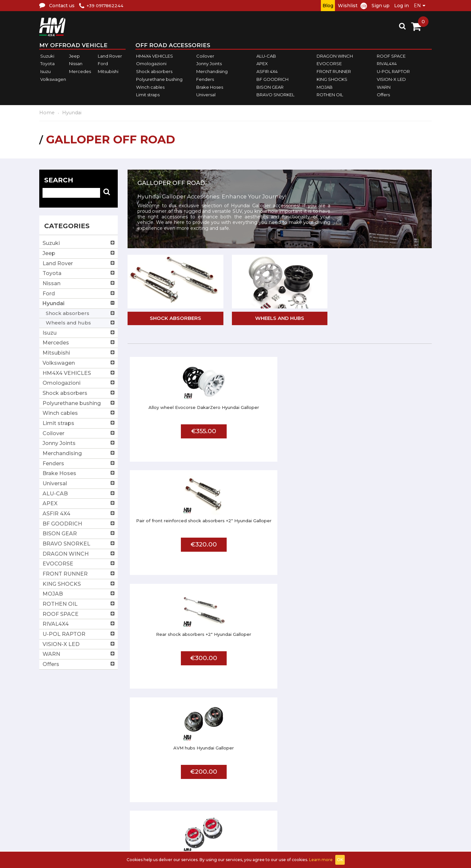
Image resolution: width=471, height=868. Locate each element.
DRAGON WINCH (335, 56)
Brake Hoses (210, 87)
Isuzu (45, 71)
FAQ (294, 763)
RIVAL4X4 (387, 64)
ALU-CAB (266, 56)
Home (47, 113)
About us (188, 763)
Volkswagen (53, 79)
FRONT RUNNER (334, 71)
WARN (384, 87)
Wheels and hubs (280, 319)
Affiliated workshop (315, 771)
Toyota (47, 64)
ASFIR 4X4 (267, 71)
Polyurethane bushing (159, 79)
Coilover (205, 56)
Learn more (321, 860)
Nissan (76, 64)
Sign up (381, 6)
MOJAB (325, 87)
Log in (401, 6)
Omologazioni (151, 64)
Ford (103, 64)
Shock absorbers (154, 71)
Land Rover (110, 56)
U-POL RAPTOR (393, 71)
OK (340, 860)
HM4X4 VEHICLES (155, 56)
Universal (206, 95)
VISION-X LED (391, 79)
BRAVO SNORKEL (275, 95)
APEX (262, 64)
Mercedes (80, 71)
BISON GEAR (270, 87)
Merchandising (212, 71)
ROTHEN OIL (330, 95)
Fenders (205, 79)
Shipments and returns (206, 779)
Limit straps (148, 95)
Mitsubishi (108, 71)
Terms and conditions (205, 771)
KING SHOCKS (332, 79)
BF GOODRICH (272, 79)
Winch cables (150, 87)
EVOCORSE (329, 64)
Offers (383, 95)
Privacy (185, 787)
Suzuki (47, 56)
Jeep (74, 56)
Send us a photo (310, 779)
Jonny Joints (209, 64)
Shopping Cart (412, 779)
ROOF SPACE (391, 56)
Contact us (190, 795)
